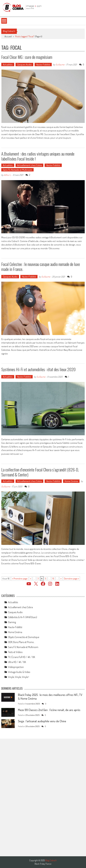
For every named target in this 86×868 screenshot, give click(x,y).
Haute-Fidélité (43, 65)
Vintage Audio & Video (19, 672)
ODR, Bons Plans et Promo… (22, 642)
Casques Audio (24, 65)
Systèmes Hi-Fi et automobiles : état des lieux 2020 (38, 369)
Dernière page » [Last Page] (72, 579)
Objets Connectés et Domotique (24, 637)
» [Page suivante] (61, 579)
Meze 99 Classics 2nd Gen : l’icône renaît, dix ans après (49, 710)
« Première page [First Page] (20, 579)
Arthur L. (7, 175)
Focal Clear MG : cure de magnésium (27, 57)
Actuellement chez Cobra (29, 165)
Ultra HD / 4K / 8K (17, 662)
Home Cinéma (71, 481)
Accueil (8, 36)
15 (53, 579)
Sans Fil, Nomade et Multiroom (17, 170)
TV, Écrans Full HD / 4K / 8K (22, 657)
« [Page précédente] (31, 579)
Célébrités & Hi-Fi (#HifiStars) (23, 617)
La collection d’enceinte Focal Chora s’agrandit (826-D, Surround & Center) (40, 472)
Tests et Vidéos (15, 652)
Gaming (12, 622)
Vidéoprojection (16, 667)
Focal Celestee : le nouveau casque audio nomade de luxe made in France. (41, 267)
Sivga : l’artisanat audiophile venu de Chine (42, 721)
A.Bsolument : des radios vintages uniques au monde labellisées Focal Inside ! (38, 156)
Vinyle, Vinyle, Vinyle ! (19, 677)
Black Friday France (43, 864)
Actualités (8, 65)
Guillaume (60, 65)
